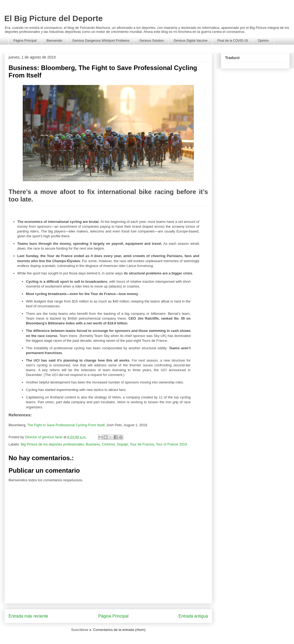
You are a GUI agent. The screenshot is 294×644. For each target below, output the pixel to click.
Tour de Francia (142, 444)
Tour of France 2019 (171, 444)
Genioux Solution (151, 41)
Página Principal (25, 41)
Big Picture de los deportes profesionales (52, 444)
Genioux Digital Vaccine (191, 41)
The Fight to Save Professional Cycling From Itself (66, 425)
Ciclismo (108, 444)
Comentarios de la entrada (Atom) (119, 630)
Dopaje (122, 444)
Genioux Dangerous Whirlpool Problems (101, 41)
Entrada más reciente (28, 616)
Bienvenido (54, 41)
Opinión (263, 41)
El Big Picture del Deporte (53, 18)
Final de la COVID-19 (233, 41)
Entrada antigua (193, 616)
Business (93, 444)
